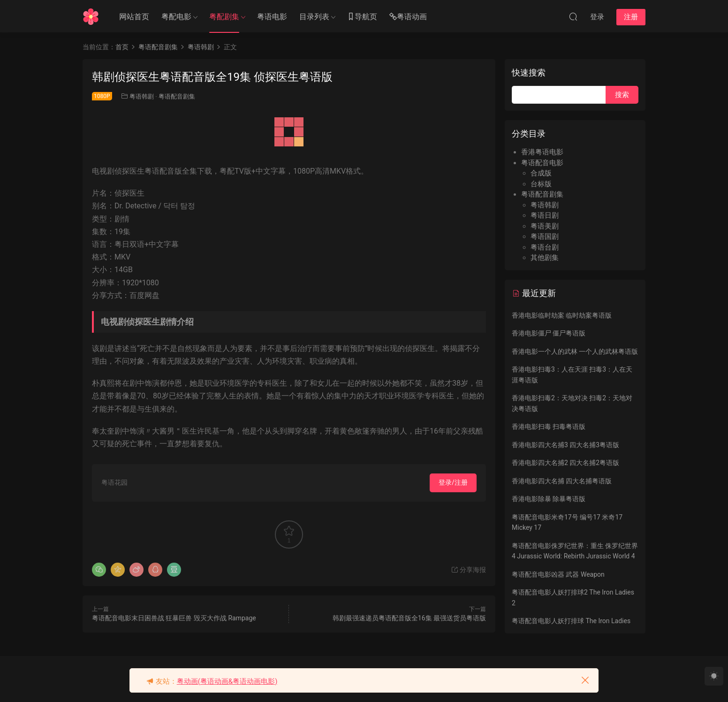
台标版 (541, 184)
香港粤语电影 (542, 152)
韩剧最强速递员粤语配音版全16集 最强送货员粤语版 (409, 618)
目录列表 (314, 17)
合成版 (541, 173)
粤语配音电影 (542, 163)
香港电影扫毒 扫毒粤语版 (549, 427)
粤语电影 (272, 17)
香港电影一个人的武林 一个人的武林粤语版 (575, 351)
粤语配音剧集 (177, 96)
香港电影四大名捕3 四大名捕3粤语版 (565, 445)
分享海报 (468, 570)
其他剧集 (545, 258)
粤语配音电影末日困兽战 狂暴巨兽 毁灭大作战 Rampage (174, 618)
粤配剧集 (224, 17)
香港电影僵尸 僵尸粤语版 (549, 333)
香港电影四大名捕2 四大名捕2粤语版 (565, 463)
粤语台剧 (545, 247)
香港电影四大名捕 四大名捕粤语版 (562, 481)
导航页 (362, 17)
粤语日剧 (545, 215)
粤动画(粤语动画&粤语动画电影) (227, 681)
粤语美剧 (545, 226)
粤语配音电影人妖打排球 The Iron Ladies (571, 621)
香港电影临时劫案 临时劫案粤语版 (562, 315)
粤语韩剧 (142, 96)
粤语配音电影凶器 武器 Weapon (558, 574)
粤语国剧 (545, 237)
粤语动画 (408, 17)
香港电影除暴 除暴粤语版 (549, 499)
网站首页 (134, 17)
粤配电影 (176, 17)
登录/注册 (453, 482)
